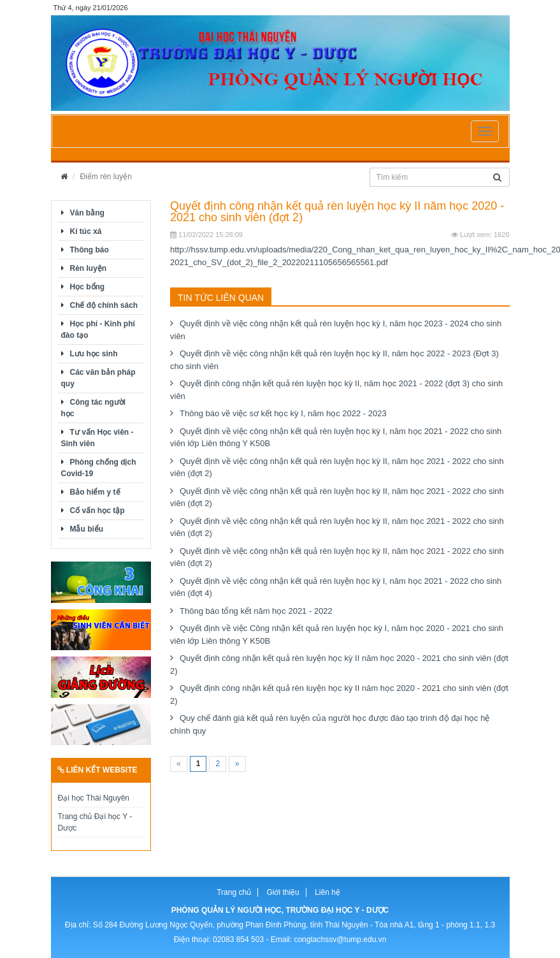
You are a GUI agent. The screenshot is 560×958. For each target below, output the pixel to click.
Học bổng (88, 287)
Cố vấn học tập (97, 511)
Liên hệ (327, 892)
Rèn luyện (89, 268)
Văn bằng (87, 213)
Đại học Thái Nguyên (94, 798)
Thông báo (90, 250)
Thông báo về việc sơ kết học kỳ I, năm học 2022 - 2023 (283, 413)
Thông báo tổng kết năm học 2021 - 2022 (256, 611)
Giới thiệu (283, 892)
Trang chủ (234, 892)
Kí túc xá (86, 231)
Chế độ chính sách (104, 305)
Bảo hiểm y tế (95, 492)
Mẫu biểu (87, 529)
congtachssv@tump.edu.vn (340, 940)
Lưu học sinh (94, 354)
